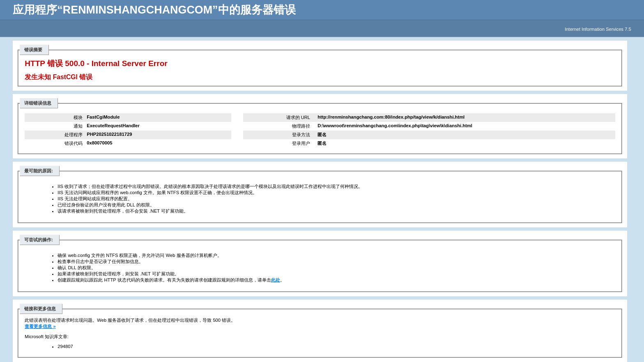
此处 (276, 280)
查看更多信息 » (40, 326)
